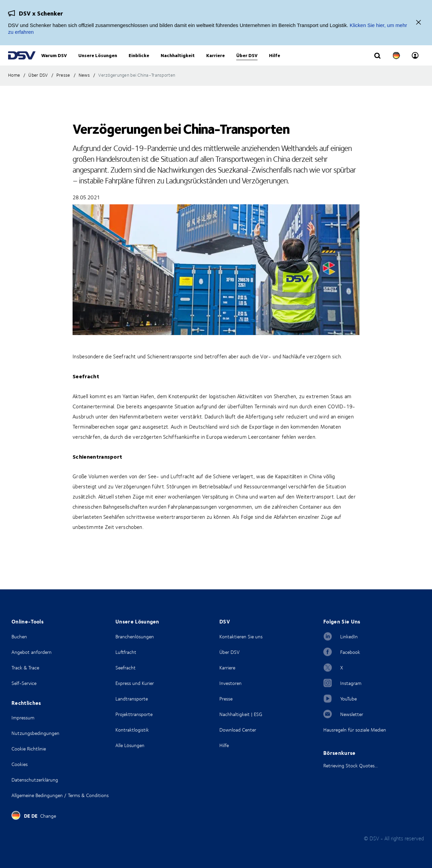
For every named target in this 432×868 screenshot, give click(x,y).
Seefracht (126, 668)
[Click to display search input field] (377, 63)
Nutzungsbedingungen (35, 733)
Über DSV (230, 652)
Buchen (19, 636)
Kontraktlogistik (132, 730)
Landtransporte (132, 699)
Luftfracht (126, 652)
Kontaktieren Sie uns (241, 636)
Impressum (23, 718)
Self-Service (24, 683)
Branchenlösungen (135, 636)
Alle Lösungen (130, 745)
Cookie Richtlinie (29, 749)
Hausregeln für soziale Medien (355, 730)
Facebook (350, 652)
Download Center (238, 730)
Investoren (231, 683)
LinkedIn (349, 636)
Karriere (227, 668)
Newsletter (352, 714)
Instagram (351, 683)
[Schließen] (418, 23)
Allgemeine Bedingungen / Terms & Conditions (60, 795)
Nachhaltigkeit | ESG (241, 714)
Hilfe (224, 745)
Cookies (20, 764)
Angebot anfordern (32, 652)
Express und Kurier (135, 683)
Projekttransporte (134, 714)
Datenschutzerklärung (35, 780)
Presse (226, 699)
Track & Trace (25, 668)
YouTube (348, 699)
